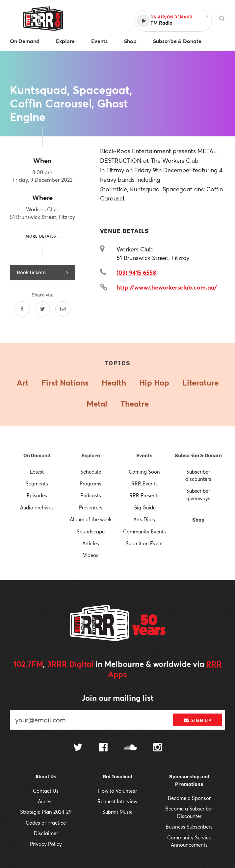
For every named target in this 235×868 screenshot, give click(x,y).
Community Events (144, 531)
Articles (91, 543)
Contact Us (46, 791)
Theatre (135, 404)
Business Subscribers (189, 827)
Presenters (91, 507)
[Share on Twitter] (42, 309)
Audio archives (37, 507)
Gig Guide (144, 507)
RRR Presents (144, 495)
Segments (37, 483)
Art (23, 383)
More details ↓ (43, 236)
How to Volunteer (117, 791)
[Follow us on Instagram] (158, 748)
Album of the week (91, 519)
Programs (91, 483)
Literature (200, 383)
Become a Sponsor (189, 798)
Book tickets (42, 272)
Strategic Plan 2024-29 (46, 812)
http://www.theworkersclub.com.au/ (167, 287)
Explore (91, 456)
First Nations (65, 383)
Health (114, 383)
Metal (97, 404)
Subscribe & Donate (198, 456)
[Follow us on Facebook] (103, 748)
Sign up (198, 720)
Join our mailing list (117, 698)
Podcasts (91, 495)
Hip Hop (154, 383)
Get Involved (117, 777)
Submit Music (117, 812)
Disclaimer (46, 833)
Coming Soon (144, 472)
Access (46, 801)
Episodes (37, 495)
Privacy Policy (46, 844)
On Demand (37, 456)
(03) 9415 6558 (136, 272)
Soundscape (91, 531)
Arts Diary (144, 519)
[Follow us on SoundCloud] (131, 748)
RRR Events (144, 483)
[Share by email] (63, 309)
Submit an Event (144, 543)
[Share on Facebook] (22, 309)
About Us (46, 777)
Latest (37, 472)
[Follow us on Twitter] (78, 748)
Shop (198, 520)
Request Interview (117, 801)
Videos (91, 555)
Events (144, 456)
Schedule (91, 472)
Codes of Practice (46, 823)
